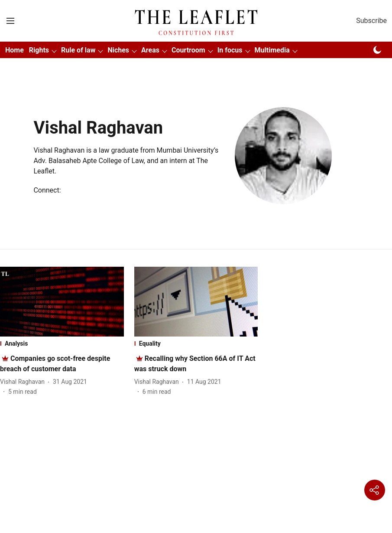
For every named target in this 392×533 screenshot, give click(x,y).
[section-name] (62, 343)
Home (15, 50)
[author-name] (24, 382)
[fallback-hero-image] (62, 302)
